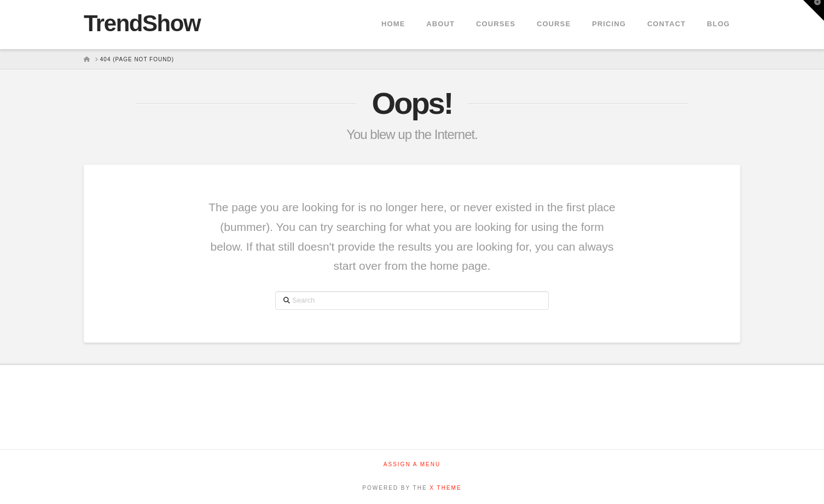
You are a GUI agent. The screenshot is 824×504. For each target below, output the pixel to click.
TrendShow (142, 24)
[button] (814, 10)
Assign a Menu (412, 464)
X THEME (445, 488)
